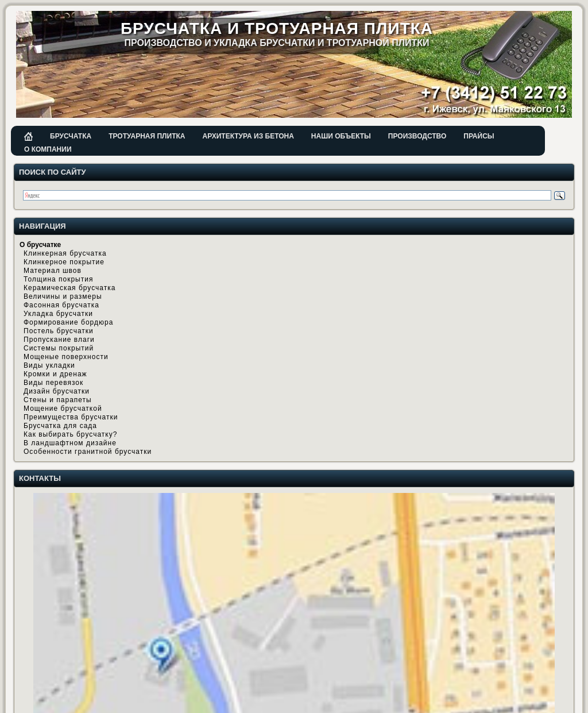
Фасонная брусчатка (61, 305)
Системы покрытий (59, 348)
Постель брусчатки (59, 331)
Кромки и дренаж (55, 374)
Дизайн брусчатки (57, 391)
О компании (48, 149)
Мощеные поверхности (66, 357)
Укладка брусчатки (58, 314)
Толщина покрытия (58, 279)
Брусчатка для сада (60, 426)
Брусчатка (71, 136)
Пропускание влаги (59, 340)
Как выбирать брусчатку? (70, 434)
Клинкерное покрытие (64, 262)
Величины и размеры (63, 296)
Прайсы (479, 136)
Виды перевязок (53, 383)
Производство (417, 136)
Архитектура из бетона (248, 136)
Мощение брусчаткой (63, 408)
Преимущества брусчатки (71, 417)
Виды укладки (49, 365)
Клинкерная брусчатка (65, 253)
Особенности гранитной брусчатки (88, 452)
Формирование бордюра (68, 322)
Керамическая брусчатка (69, 288)
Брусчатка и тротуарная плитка (277, 28)
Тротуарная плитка (147, 136)
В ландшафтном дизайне (70, 443)
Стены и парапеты (58, 400)
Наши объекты (341, 136)
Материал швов (53, 271)
